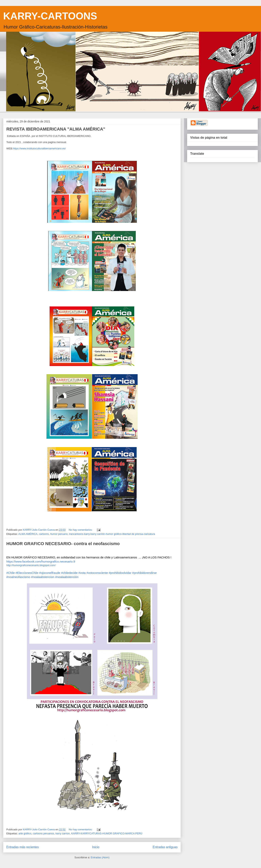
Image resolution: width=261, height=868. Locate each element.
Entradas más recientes (23, 847)
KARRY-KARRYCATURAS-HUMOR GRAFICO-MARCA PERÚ (107, 833)
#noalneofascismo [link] (18, 577)
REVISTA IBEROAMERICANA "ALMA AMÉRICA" (56, 129)
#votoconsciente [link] (97, 573)
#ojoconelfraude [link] (50, 573)
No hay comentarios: (81, 530)
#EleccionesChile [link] (27, 573)
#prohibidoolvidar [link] (120, 573)
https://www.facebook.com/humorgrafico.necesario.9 (41, 561)
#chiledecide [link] (69, 573)
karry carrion (63, 833)
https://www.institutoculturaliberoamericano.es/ (39, 148)
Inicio (96, 847)
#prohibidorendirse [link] (144, 573)
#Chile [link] (11, 573)
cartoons (44, 534)
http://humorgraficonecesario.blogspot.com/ (31, 565)
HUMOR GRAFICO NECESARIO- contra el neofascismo (63, 544)
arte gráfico (25, 833)
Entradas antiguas (165, 847)
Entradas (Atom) (100, 857)
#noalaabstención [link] (67, 577)
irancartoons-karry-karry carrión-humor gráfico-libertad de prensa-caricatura (112, 534)
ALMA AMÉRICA (28, 534)
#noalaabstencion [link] (43, 577)
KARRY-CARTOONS (50, 16)
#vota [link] (82, 573)
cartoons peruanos (43, 833)
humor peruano (59, 534)
